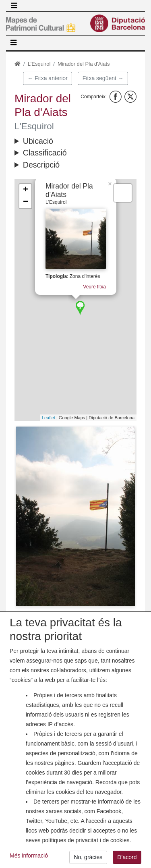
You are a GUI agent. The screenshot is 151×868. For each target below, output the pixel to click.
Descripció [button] (41, 165)
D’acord (127, 857)
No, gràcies (88, 857)
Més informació (29, 856)
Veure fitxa (96, 286)
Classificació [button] (45, 153)
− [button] (26, 202)
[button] (75, 516)
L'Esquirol (39, 64)
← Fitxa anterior (48, 78)
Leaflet (49, 418)
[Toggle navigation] (14, 6)
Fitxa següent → (103, 78)
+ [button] (26, 190)
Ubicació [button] (38, 141)
